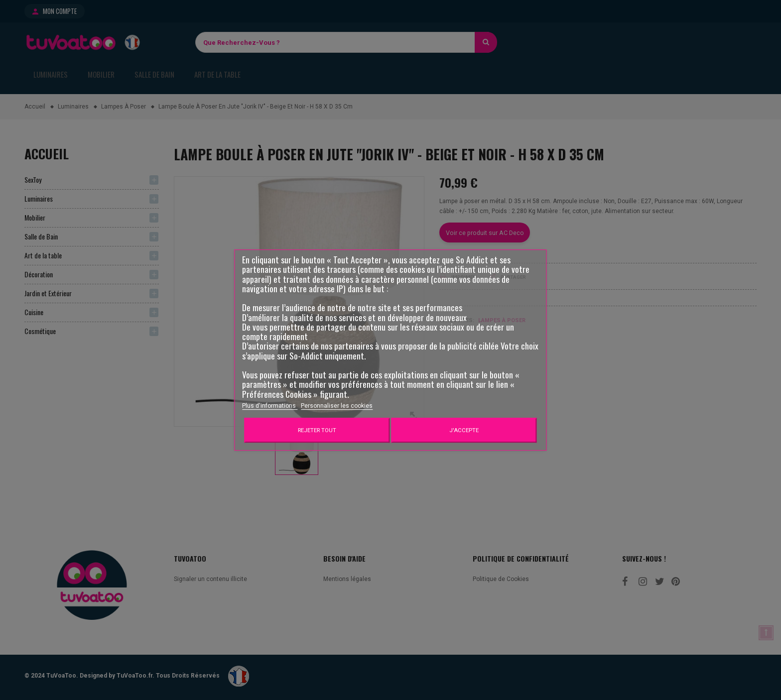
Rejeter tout (317, 430)
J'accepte (464, 430)
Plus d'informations (270, 406)
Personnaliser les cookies (337, 406)
